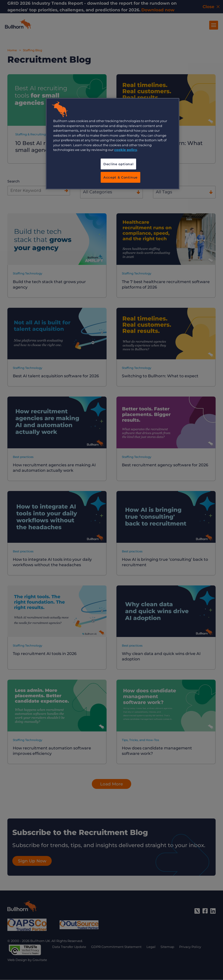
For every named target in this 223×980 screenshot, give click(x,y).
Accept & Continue (120, 177)
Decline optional (118, 164)
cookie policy (126, 150)
